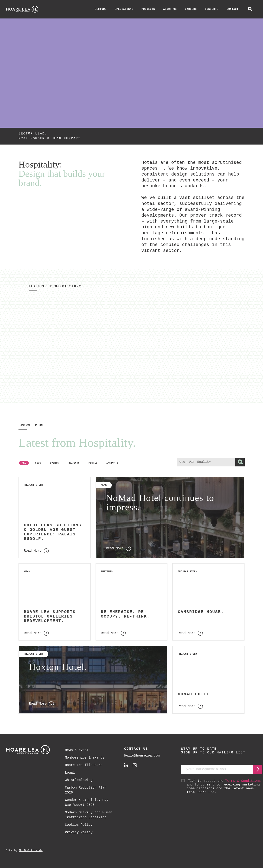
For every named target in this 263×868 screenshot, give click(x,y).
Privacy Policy (79, 832)
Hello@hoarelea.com (142, 756)
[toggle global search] (250, 9)
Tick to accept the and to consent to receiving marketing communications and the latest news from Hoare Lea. (225, 787)
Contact (232, 9)
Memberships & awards (85, 758)
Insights (212, 9)
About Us (170, 9)
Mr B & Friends (31, 850)
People (93, 463)
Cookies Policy (79, 825)
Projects (148, 9)
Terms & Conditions (243, 781)
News (38, 463)
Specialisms (124, 9)
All (24, 463)
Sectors (101, 9)
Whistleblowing (79, 780)
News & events (78, 750)
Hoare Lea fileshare (84, 765)
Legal (70, 773)
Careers (191, 9)
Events (54, 463)
